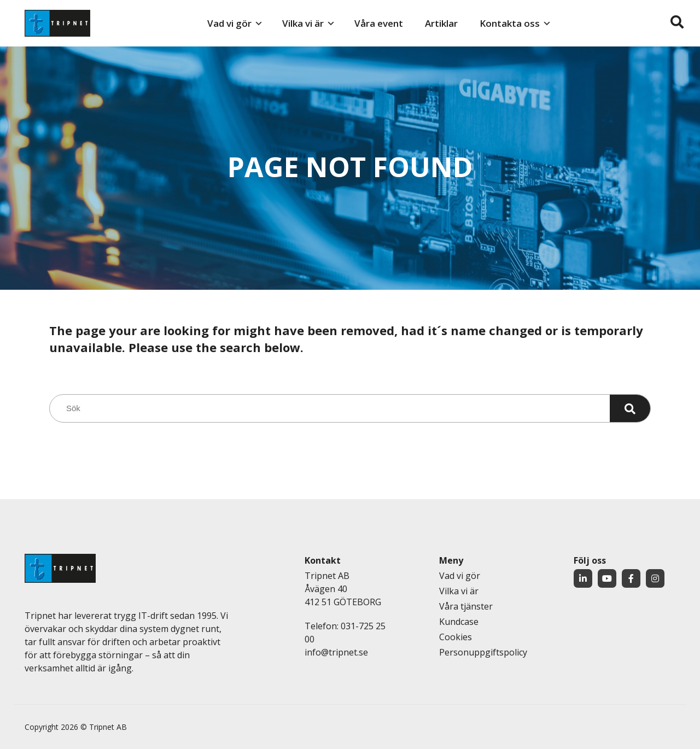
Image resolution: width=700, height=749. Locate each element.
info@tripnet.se (336, 652)
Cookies (456, 637)
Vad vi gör (229, 23)
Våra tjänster (466, 606)
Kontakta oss (510, 23)
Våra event (379, 23)
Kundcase (459, 622)
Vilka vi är (303, 23)
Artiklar (441, 23)
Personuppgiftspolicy (483, 652)
